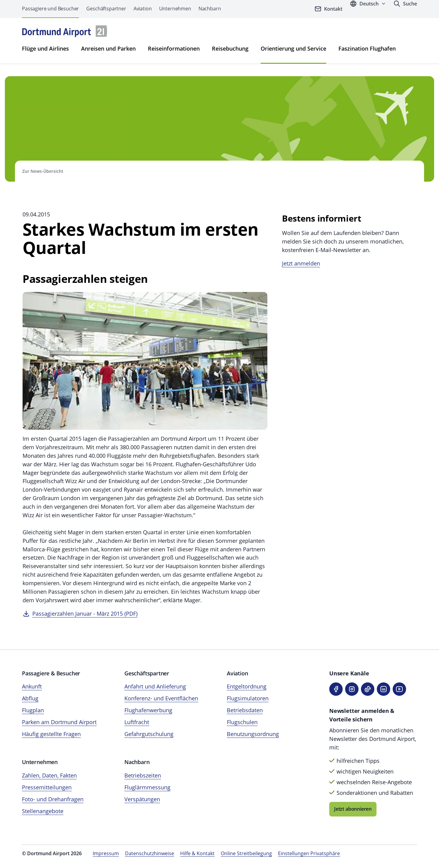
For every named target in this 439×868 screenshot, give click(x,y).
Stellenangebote (43, 811)
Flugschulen (242, 722)
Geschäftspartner (106, 9)
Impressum (106, 853)
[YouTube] (399, 689)
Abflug (30, 698)
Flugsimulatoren (248, 698)
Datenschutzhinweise (150, 853)
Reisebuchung (230, 48)
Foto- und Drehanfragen (53, 799)
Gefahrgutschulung (149, 734)
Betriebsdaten (245, 710)
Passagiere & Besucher (51, 673)
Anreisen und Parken (108, 48)
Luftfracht (137, 722)
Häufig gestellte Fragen (51, 734)
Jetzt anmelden (301, 263)
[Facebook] (336, 689)
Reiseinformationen (174, 48)
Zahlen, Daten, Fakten (49, 775)
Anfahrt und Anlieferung (155, 686)
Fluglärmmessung (147, 787)
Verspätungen (142, 799)
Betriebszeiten (143, 775)
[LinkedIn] (384, 689)
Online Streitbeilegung (246, 853)
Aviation (143, 9)
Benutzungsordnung (253, 734)
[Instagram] (352, 689)
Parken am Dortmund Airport (59, 722)
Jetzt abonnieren (353, 809)
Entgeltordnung (247, 686)
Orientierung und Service (293, 48)
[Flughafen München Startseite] (65, 31)
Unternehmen (175, 9)
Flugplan (33, 710)
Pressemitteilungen (47, 787)
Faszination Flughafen (367, 48)
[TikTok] (368, 689)
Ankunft (32, 686)
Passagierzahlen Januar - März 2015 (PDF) (85, 614)
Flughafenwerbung (148, 710)
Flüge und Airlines (45, 48)
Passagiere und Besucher (50, 9)
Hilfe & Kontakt (197, 853)
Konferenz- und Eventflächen (161, 698)
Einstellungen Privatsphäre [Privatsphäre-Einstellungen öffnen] (309, 853)
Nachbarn (210, 9)
